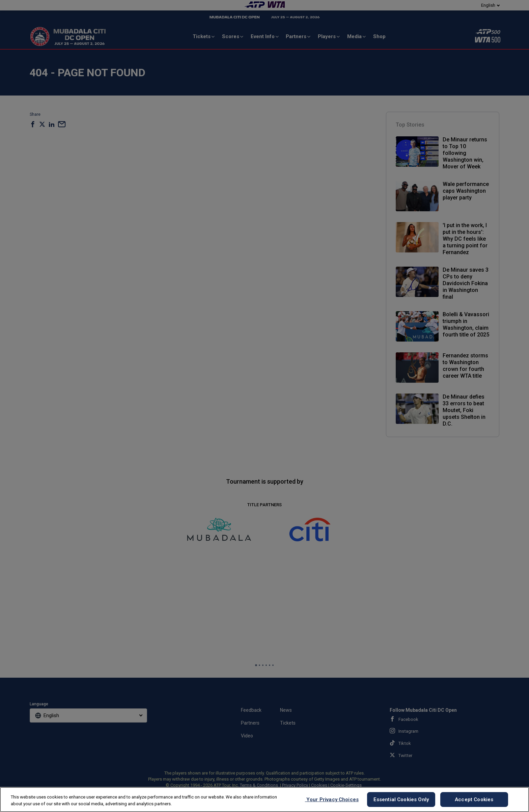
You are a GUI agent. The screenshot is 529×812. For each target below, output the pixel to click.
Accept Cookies (474, 800)
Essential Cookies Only (401, 800)
